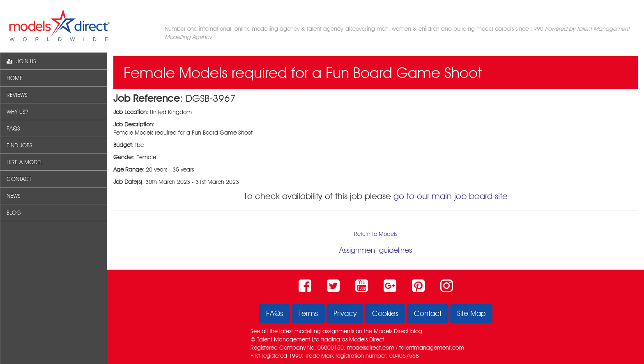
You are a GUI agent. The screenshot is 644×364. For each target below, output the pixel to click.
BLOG (14, 213)
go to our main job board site (451, 196)
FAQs (275, 313)
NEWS (14, 196)
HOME (15, 78)
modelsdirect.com (371, 348)
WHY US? (17, 112)
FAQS (13, 128)
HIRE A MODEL (25, 162)
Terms (308, 313)
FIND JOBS (20, 145)
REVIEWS (17, 95)
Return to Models (376, 234)
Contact (428, 313)
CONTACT (19, 179)
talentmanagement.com (432, 348)
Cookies (385, 313)
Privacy (345, 313)
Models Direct (391, 331)
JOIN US (21, 61)
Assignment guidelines (376, 250)
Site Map (471, 313)
